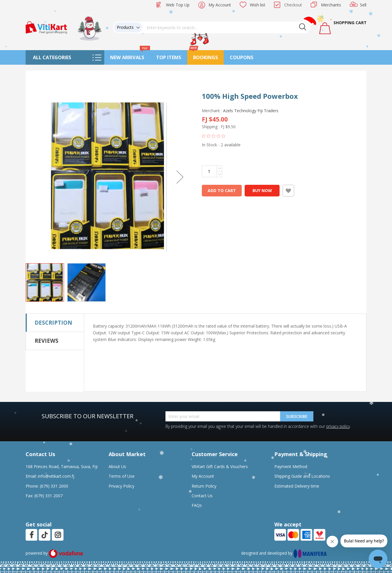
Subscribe (297, 416)
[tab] (55, 323)
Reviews (47, 341)
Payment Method (291, 466)
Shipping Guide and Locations (302, 476)
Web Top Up (178, 5)
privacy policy (338, 426)
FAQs (197, 505)
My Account (220, 5)
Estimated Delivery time (297, 486)
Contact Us (202, 496)
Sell (363, 5)
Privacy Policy (121, 486)
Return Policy (204, 486)
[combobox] (226, 27)
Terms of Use (122, 476)
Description (53, 322)
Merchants (331, 5)
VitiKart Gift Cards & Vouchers (220, 466)
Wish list (258, 5)
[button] (180, 177)
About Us (117, 466)
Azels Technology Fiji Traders (251, 111)
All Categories (52, 57)
